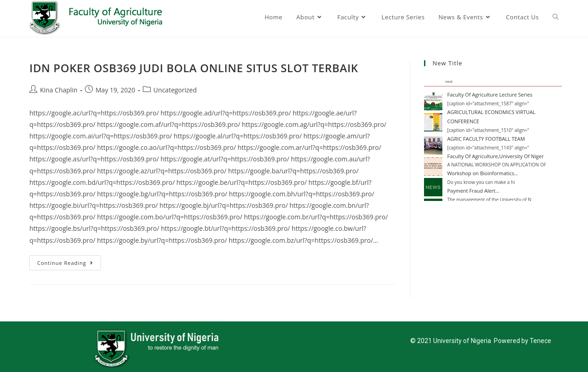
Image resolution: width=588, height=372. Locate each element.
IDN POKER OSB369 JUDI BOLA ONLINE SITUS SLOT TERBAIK (194, 68)
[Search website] (556, 17)
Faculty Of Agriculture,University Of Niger (495, 156)
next (449, 81)
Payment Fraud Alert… (473, 191)
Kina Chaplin (59, 90)
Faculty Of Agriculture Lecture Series (489, 94)
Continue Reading (69, 261)
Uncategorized (175, 90)
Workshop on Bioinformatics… (482, 173)
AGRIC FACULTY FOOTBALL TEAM (486, 139)
